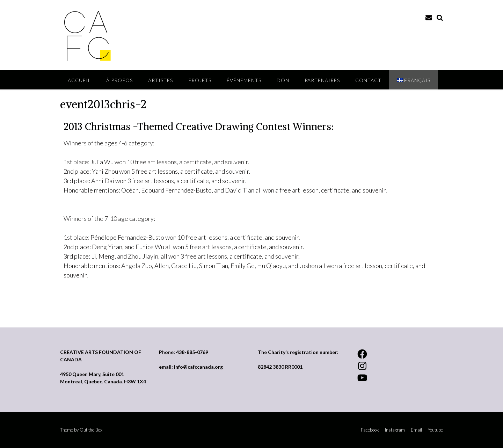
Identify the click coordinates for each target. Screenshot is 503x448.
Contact (368, 80)
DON (283, 80)
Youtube (435, 430)
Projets (200, 80)
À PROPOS (119, 80)
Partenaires (322, 80)
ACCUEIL (79, 80)
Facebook (370, 430)
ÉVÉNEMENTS (244, 80)
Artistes (161, 80)
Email (416, 430)
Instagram (395, 430)
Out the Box (91, 430)
